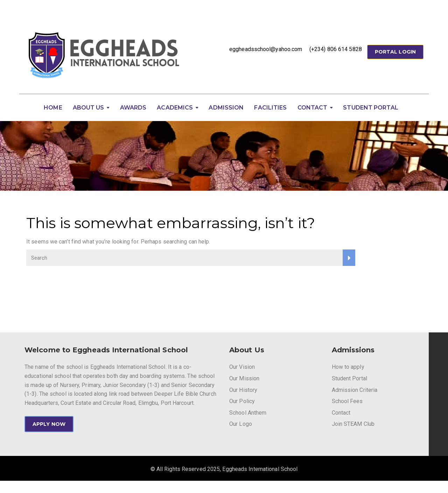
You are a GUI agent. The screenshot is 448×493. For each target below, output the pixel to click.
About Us (89, 108)
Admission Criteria (355, 390)
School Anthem (248, 413)
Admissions (353, 350)
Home (53, 108)
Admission (226, 108)
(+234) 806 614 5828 (336, 49)
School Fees (347, 401)
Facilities (270, 108)
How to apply (348, 367)
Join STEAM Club (353, 424)
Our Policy (242, 401)
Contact (313, 108)
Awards (133, 108)
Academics (175, 108)
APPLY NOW (49, 424)
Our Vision (242, 367)
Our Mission (244, 378)
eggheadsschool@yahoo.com (266, 49)
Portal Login (395, 52)
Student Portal (370, 108)
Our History (243, 390)
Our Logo (241, 424)
